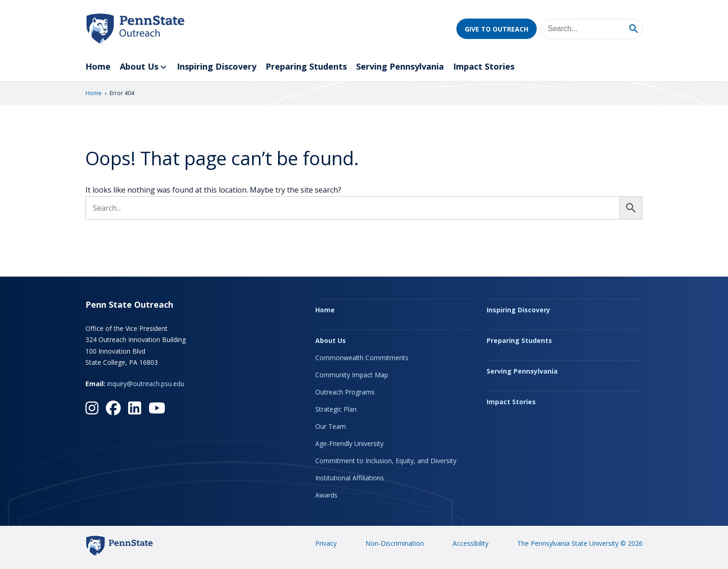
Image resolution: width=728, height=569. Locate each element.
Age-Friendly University (349, 443)
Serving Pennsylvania (400, 66)
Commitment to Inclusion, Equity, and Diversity (386, 461)
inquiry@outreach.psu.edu (146, 384)
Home (98, 66)
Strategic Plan (336, 409)
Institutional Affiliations (350, 478)
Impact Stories (484, 66)
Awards (326, 495)
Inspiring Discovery (217, 66)
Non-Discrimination (395, 543)
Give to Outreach (497, 29)
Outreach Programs (345, 392)
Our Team (331, 426)
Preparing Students (306, 66)
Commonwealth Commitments (362, 358)
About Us (144, 67)
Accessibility (471, 543)
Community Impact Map (352, 375)
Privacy (326, 543)
